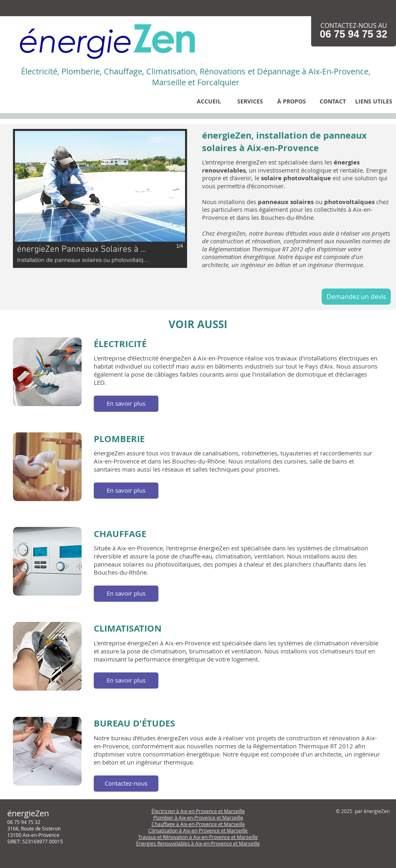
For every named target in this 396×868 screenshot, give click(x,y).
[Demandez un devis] (356, 297)
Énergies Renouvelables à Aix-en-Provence (185, 843)
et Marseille (230, 817)
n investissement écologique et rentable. (309, 170)
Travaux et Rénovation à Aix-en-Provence (185, 837)
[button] (250, 101)
